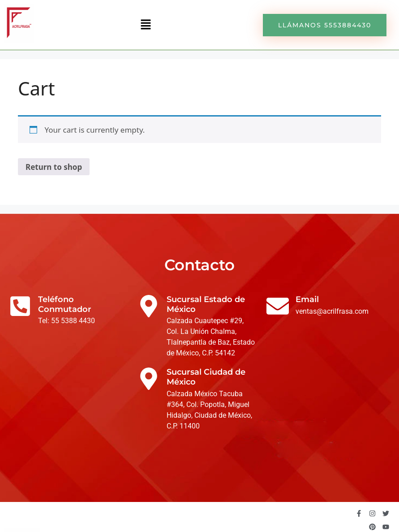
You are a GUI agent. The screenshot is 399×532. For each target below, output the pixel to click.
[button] (146, 25)
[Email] (278, 306)
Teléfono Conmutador (65, 304)
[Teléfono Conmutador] (20, 306)
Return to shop (54, 167)
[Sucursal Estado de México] (149, 306)
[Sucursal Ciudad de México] (149, 379)
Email (307, 299)
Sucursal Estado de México (206, 304)
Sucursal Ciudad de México (206, 377)
